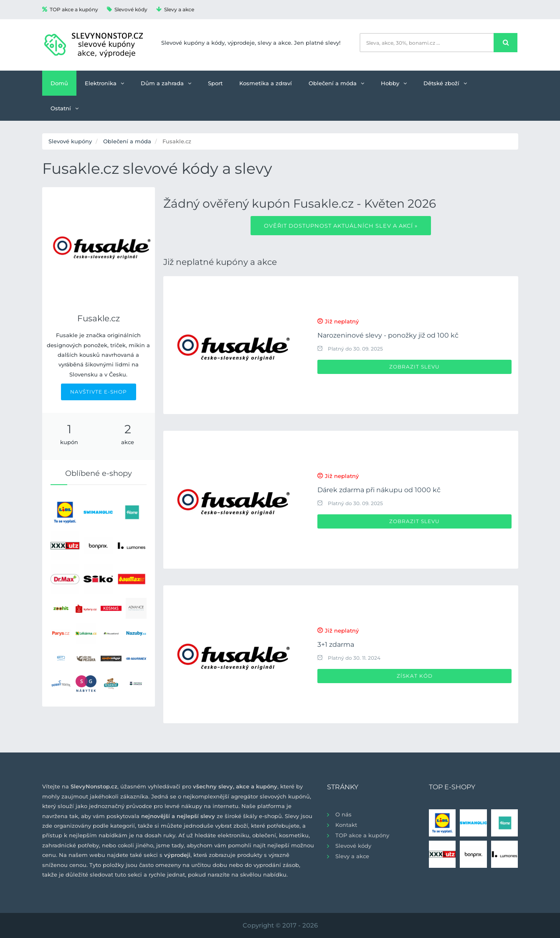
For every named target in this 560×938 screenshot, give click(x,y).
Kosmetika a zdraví (266, 83)
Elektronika (104, 83)
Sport (215, 83)
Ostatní (65, 108)
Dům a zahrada (166, 83)
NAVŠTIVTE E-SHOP (99, 392)
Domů (59, 83)
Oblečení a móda (336, 83)
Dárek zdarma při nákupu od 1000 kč (379, 490)
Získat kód (415, 676)
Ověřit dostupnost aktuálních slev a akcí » (341, 226)
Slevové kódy (127, 9)
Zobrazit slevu (414, 367)
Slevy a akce (175, 9)
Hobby (394, 83)
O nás (343, 814)
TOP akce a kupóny (70, 9)
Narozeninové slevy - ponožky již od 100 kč (388, 335)
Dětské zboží (445, 83)
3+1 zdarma (336, 644)
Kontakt (346, 825)
